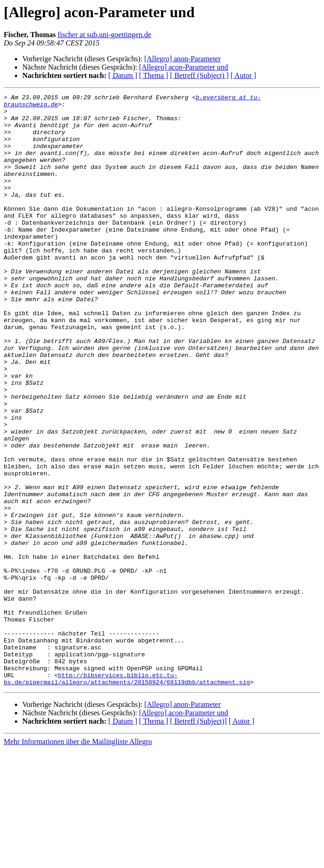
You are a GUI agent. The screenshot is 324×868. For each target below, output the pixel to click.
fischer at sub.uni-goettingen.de (104, 35)
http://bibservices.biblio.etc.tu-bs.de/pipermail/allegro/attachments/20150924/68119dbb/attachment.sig (127, 796)
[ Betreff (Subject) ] (199, 75)
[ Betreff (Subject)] (198, 839)
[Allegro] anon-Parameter (183, 59)
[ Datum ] (123, 75)
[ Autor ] (243, 75)
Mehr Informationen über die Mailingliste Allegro (78, 860)
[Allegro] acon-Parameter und (183, 67)
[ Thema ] (154, 75)
